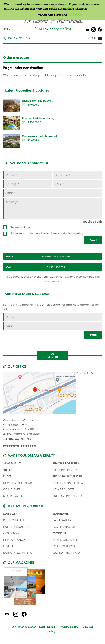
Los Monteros (64, 546)
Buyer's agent (14, 496)
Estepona (60, 533)
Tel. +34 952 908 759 (17, 439)
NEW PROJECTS (63, 489)
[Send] (93, 240)
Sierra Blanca (14, 540)
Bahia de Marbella (17, 553)
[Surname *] (77, 175)
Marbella (10, 514)
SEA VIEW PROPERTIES (67, 476)
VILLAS (8, 470)
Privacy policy (69, 627)
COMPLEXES (12, 489)
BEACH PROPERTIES (66, 463)
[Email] (52, 326)
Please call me (20, 227)
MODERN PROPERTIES (68, 483)
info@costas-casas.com (20, 445)
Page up (53, 355)
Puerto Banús (14, 520)
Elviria (8, 546)
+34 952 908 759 (17, 38)
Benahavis (61, 514)
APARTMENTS (12, 463)
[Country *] (28, 184)
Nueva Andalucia (17, 527)
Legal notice (47, 627)
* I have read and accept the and (46, 233)
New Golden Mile (66, 540)
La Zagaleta (62, 520)
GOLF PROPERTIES (65, 470)
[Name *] (28, 175)
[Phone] (77, 184)
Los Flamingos (64, 527)
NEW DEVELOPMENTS (18, 483)
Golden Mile (13, 533)
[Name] (52, 317)
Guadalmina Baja (66, 553)
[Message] (52, 208)
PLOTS (7, 476)
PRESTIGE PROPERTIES (68, 496)
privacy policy (74, 233)
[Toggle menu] (89, 39)
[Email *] (52, 193)
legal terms (52, 233)
